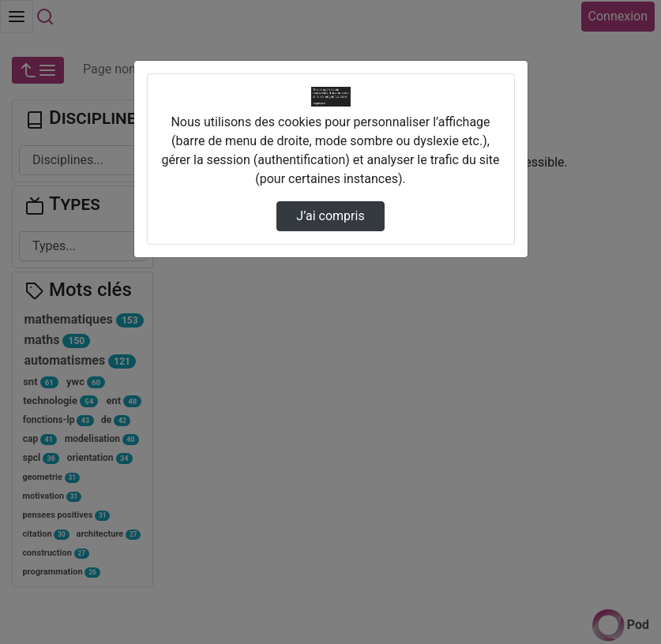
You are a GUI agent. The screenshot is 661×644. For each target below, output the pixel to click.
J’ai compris (330, 216)
